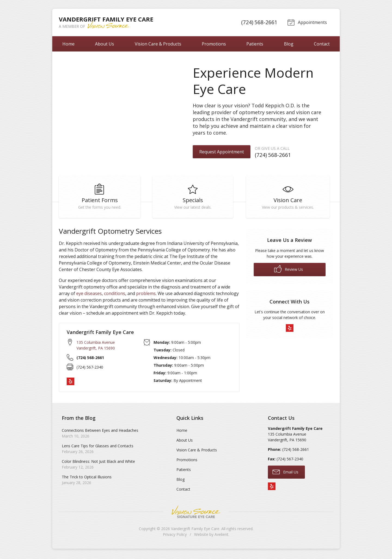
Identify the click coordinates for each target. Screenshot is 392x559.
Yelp (71, 383)
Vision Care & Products (158, 44)
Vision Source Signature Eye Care (196, 513)
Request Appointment (222, 152)
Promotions (214, 44)
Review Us (289, 271)
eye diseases (89, 295)
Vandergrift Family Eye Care (195, 530)
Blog (289, 44)
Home (68, 44)
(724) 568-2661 (258, 22)
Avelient (221, 536)
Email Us (285, 473)
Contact (322, 44)
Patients (255, 44)
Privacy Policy (175, 536)
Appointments (307, 22)
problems (146, 295)
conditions (115, 295)
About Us (105, 44)
